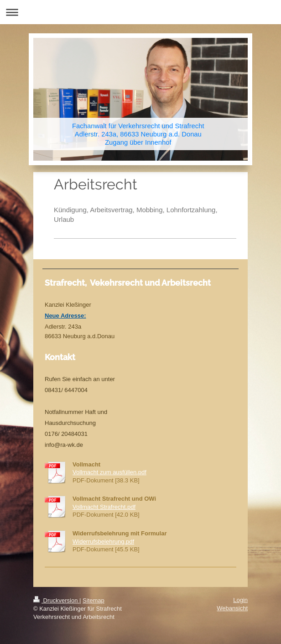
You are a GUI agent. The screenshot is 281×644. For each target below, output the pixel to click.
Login (240, 600)
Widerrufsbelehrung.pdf (103, 542)
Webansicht (232, 608)
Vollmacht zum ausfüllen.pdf (109, 472)
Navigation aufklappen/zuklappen (140, 12)
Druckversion (56, 600)
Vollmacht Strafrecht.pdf (104, 507)
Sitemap (94, 600)
